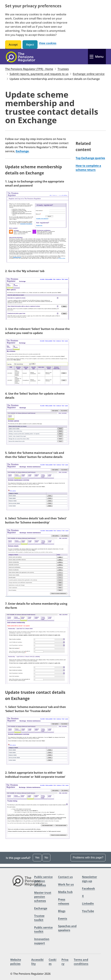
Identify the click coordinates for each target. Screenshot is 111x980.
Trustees (63, 69)
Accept (13, 45)
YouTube (88, 911)
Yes (37, 858)
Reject (30, 45)
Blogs (62, 911)
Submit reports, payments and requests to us (39, 74)
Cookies (53, 962)
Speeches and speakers (67, 928)
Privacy (65, 962)
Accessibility (37, 962)
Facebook (88, 889)
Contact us (65, 877)
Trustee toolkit (39, 918)
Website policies (16, 962)
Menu (99, 56)
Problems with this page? (88, 858)
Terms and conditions (81, 962)
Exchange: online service (89, 74)
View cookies (48, 43)
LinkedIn (88, 904)
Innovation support (42, 941)
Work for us (66, 884)
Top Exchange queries (90, 158)
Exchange (22, 151)
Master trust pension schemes (43, 897)
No (46, 858)
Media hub (65, 892)
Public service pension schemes (43, 881)
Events (63, 919)
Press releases (64, 901)
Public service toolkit (43, 929)
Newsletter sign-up (89, 879)
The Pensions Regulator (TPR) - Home (29, 69)
